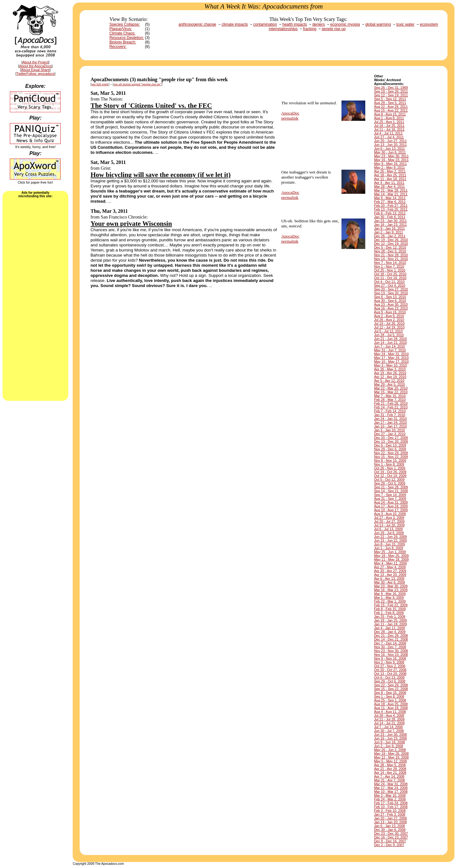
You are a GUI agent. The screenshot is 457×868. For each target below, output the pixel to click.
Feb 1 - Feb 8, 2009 (389, 613)
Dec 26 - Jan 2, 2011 (390, 236)
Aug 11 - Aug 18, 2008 (391, 708)
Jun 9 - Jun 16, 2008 (390, 742)
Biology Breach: (123, 42)
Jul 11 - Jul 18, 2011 (389, 129)
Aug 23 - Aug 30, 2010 (391, 304)
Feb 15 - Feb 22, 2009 (391, 605)
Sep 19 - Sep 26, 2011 (391, 91)
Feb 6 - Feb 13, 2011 (390, 213)
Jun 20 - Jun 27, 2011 (391, 141)
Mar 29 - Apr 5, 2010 (390, 384)
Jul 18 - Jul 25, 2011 (389, 126)
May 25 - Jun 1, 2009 (390, 552)
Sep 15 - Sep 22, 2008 (391, 689)
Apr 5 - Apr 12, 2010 (389, 381)
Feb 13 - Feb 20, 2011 (391, 209)
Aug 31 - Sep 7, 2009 (390, 499)
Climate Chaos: (123, 33)
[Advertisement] (36, 299)
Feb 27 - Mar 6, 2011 (390, 202)
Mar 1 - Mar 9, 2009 (389, 597)
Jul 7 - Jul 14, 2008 (388, 727)
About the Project (36, 62)
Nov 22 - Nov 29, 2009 (391, 453)
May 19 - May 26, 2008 (391, 754)
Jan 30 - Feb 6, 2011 (390, 217)
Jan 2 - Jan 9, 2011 (389, 232)
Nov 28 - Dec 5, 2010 (390, 251)
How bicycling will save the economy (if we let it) (160, 175)
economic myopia (345, 24)
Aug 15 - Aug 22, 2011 (391, 110)
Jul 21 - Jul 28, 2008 (389, 719)
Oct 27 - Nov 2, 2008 (390, 666)
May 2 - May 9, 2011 (390, 167)
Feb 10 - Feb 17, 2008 (391, 807)
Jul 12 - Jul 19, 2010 (389, 327)
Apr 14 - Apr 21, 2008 (390, 773)
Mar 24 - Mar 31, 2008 (391, 784)
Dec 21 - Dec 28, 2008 (391, 636)
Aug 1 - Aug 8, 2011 (389, 118)
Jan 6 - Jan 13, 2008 (390, 826)
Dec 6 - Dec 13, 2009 (390, 445)
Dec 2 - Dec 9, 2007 (389, 845)
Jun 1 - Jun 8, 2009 (389, 548)
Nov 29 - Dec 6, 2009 (390, 449)
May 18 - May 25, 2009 (391, 556)
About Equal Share (35, 70)
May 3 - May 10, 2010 (391, 365)
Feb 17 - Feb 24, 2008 (391, 803)
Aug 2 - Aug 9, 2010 (389, 316)
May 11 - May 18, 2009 (391, 559)
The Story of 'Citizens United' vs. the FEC (151, 106)
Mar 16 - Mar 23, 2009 (391, 590)
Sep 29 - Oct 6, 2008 (390, 681)
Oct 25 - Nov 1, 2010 (390, 270)
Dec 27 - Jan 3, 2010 (390, 434)
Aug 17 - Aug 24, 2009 (391, 506)
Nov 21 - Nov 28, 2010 (391, 255)
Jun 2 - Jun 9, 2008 (389, 746)
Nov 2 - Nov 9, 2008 (389, 662)
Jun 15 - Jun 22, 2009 (391, 540)
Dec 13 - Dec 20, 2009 (391, 441)
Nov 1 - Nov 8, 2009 (389, 464)
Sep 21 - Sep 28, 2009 (391, 487)
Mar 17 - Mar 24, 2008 (391, 788)
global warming (378, 24)
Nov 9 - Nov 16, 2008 (390, 658)
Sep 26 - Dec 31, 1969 (391, 88)
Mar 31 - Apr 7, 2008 (390, 780)
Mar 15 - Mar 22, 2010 (391, 392)
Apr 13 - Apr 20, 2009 (390, 575)
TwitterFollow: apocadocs (36, 74)
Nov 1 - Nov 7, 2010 (389, 266)
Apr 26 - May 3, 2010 (390, 369)
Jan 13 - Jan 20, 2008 (391, 822)
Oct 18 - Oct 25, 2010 (390, 274)
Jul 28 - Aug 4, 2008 (389, 715)
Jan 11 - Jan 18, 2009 (391, 624)
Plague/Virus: (121, 29)
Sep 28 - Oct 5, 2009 (390, 483)
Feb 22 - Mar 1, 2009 (390, 601)
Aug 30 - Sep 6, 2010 (390, 301)
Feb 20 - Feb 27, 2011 (391, 206)
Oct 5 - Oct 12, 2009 (389, 480)
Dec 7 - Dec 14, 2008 (390, 643)
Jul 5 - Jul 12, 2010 (388, 331)
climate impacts (235, 24)
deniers (318, 24)
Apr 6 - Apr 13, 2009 (389, 578)
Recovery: (118, 47)
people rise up (334, 29)
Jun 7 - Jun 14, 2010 (390, 346)
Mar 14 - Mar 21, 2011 (391, 194)
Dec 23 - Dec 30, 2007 (391, 833)
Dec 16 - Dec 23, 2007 (391, 837)
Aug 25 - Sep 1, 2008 (390, 700)
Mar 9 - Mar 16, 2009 (390, 594)
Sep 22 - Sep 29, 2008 (391, 685)
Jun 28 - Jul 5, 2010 (389, 335)
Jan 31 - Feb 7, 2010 (390, 415)
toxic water (405, 24)
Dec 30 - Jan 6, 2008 (390, 830)
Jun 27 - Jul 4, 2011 (389, 137)
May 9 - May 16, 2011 (391, 164)
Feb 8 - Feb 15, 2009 (390, 609)
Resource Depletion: (127, 38)
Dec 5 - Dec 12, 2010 (390, 247)
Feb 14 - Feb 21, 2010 (391, 407)
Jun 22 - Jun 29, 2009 (391, 537)
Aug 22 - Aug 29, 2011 (391, 107)
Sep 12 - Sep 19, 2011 (391, 95)
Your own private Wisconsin (131, 224)
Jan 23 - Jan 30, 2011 (391, 221)
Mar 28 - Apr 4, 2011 (390, 186)
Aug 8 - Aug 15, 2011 (390, 114)
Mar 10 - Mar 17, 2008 (391, 792)
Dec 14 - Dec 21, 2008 (391, 639)
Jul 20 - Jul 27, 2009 (389, 521)
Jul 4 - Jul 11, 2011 (388, 133)
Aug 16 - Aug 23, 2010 (391, 308)
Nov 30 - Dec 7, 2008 (390, 647)
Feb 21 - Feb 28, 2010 (391, 403)
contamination (265, 24)
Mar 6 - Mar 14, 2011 (390, 198)
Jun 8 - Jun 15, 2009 (390, 544)
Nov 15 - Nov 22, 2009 (391, 457)
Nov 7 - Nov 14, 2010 (390, 263)
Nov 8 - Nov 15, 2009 (390, 460)
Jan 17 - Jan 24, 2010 (391, 422)
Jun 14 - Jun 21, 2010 (391, 343)
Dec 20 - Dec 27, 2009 (391, 438)
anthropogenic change (198, 24)
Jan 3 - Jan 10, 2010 (390, 430)
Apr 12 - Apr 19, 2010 (390, 377)
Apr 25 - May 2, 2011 (390, 171)
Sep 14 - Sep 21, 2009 (391, 491)
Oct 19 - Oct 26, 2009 (390, 472)
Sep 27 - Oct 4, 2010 (390, 285)
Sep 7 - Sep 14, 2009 (390, 495)
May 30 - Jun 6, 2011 (390, 152)
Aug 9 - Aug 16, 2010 (390, 312)
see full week (100, 84)
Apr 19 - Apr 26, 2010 (390, 373)
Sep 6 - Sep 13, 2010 (390, 297)
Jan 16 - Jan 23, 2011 (391, 225)
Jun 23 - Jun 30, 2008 (391, 734)
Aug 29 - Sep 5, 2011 (390, 103)
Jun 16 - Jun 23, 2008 (391, 738)
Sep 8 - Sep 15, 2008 (390, 693)
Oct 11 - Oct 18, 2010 (390, 278)
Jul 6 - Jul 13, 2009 (388, 529)
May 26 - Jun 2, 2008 (390, 750)
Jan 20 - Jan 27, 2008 (391, 818)
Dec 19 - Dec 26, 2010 (391, 240)
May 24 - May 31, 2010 (391, 354)
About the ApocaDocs (35, 66)
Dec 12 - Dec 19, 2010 (391, 244)
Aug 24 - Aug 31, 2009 (391, 502)
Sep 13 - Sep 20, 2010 (391, 293)
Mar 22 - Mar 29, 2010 (391, 388)
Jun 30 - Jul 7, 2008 (389, 731)
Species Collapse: (125, 24)
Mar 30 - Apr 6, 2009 (390, 582)
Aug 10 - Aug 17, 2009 (391, 510)
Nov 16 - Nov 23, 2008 (391, 655)
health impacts (295, 24)
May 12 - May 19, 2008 (391, 757)
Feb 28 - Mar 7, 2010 (390, 400)
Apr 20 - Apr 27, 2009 (390, 571)
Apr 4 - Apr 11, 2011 (389, 183)
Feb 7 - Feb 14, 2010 (390, 411)
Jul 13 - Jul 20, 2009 (389, 525)
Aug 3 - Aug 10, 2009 (390, 514)
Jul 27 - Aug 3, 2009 (389, 518)
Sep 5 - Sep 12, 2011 (390, 99)
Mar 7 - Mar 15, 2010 (390, 396)
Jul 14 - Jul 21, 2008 (389, 723)
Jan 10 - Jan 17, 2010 (391, 426)
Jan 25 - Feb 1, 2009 (390, 617)
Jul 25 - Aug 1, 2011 (389, 122)
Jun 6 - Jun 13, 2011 (390, 148)
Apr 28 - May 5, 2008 (390, 765)
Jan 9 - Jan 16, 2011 (390, 228)
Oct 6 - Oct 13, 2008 (389, 677)
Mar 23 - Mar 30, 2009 (391, 586)
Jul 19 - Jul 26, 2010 (389, 323)
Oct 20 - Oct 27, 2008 (390, 670)
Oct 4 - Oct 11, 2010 (389, 282)
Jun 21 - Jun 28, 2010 (391, 339)
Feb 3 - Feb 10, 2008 (390, 811)
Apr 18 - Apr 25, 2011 (390, 175)
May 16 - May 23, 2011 (391, 160)
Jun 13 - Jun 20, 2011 (391, 145)
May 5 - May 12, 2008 (391, 761)
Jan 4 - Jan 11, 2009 (390, 628)
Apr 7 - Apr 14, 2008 (389, 776)
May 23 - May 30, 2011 (391, 156)
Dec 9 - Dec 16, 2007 (390, 841)
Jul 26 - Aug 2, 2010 (389, 320)
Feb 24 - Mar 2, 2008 (390, 799)
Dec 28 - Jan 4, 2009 (390, 632)
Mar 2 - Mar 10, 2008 (390, 795)
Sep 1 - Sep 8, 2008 (389, 696)
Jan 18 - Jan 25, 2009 (391, 620)
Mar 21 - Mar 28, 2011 (391, 190)
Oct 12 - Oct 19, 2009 (390, 476)
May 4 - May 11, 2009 (391, 563)
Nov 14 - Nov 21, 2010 (391, 259)
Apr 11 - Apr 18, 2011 (390, 179)
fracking (310, 29)
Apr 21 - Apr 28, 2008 (390, 769)
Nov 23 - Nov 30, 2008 (391, 651)
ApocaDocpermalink (290, 116)
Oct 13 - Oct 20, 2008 (390, 674)
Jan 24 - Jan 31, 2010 (391, 419)
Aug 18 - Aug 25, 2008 (391, 704)
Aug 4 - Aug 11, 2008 (390, 712)
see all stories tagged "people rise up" (137, 84)
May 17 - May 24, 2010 (391, 358)
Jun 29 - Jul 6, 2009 (389, 533)
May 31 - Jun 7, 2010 (390, 350)
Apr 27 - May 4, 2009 (390, 567)
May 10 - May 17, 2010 (391, 362)
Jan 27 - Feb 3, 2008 (390, 814)
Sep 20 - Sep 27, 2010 (391, 289)
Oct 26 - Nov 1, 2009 (390, 468)
